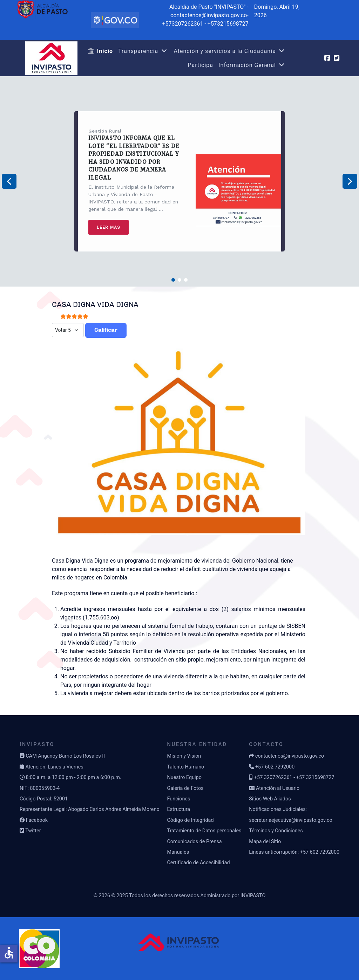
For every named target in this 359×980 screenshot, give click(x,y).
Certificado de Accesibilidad (198, 863)
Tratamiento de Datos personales (204, 831)
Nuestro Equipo (184, 777)
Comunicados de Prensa (194, 842)
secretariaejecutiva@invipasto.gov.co (290, 820)
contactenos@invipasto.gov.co (290, 756)
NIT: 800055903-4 (40, 788)
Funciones (178, 799)
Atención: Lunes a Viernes (54, 767)
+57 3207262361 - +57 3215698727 (294, 777)
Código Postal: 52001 (44, 799)
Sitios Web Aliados (270, 799)
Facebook (37, 820)
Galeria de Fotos (185, 788)
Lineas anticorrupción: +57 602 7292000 (294, 852)
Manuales (178, 852)
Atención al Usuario (278, 788)
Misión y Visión (184, 756)
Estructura (178, 809)
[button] (9, 181)
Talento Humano (185, 767)
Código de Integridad (190, 820)
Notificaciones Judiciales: (278, 809)
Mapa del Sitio (265, 842)
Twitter (33, 831)
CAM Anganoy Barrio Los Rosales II (65, 756)
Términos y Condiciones (276, 831)
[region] (179, 181)
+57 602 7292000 (275, 767)
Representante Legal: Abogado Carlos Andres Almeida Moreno (90, 809)
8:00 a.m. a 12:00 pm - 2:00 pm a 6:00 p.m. (73, 777)
